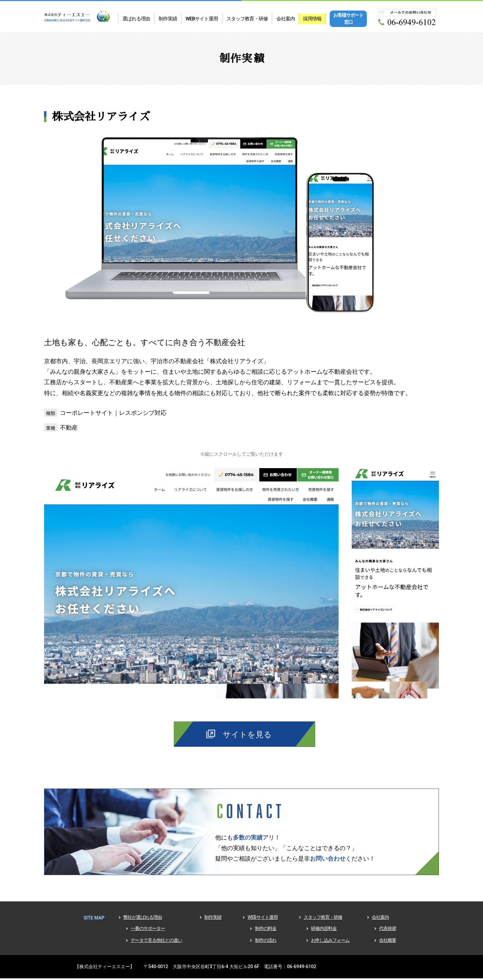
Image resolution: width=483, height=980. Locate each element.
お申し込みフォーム (330, 942)
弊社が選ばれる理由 (143, 919)
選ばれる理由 (136, 19)
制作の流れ (266, 942)
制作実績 (167, 19)
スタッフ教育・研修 (247, 19)
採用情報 (312, 19)
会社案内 (285, 19)
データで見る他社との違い (156, 942)
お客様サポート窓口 (348, 19)
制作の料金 (266, 931)
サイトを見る (247, 736)
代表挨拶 (388, 931)
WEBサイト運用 (201, 19)
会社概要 (388, 942)
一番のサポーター (148, 931)
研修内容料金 (324, 931)
